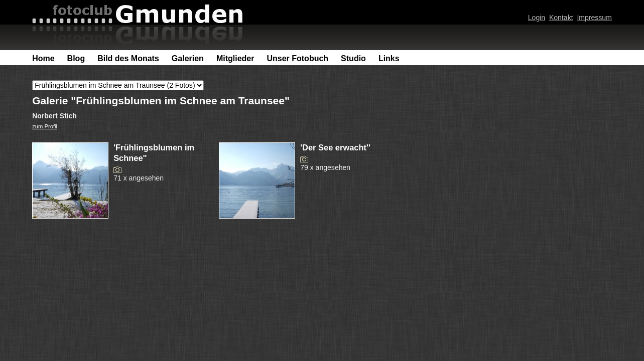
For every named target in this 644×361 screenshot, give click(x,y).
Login (537, 18)
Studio (353, 58)
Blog (76, 58)
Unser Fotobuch (297, 58)
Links (389, 58)
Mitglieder (235, 58)
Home (43, 58)
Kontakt (561, 18)
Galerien (188, 58)
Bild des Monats (128, 58)
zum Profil (45, 126)
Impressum (594, 18)
